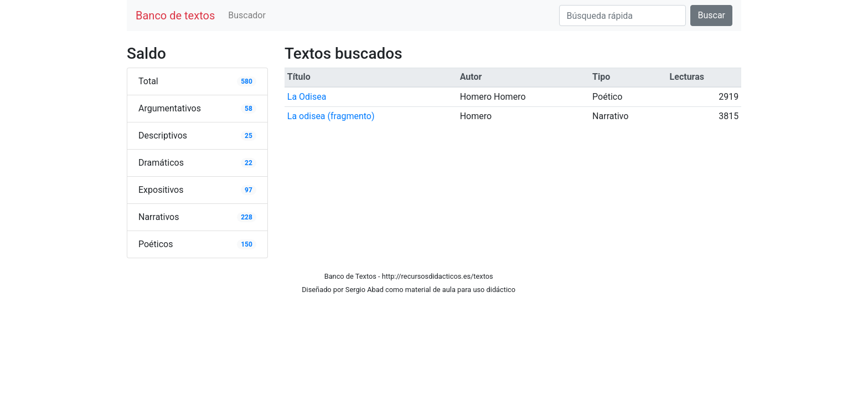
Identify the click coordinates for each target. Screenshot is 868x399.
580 (247, 81)
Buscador (247, 15)
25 (249, 136)
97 (249, 190)
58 (249, 109)
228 (247, 217)
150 (247, 244)
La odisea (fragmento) (331, 116)
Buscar (711, 15)
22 (249, 163)
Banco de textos (175, 16)
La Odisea (307, 97)
